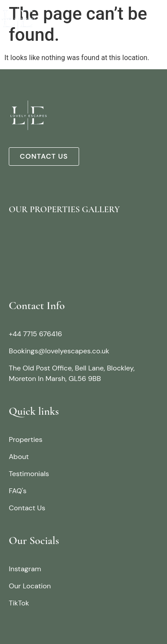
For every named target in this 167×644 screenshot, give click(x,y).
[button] (160, 18)
